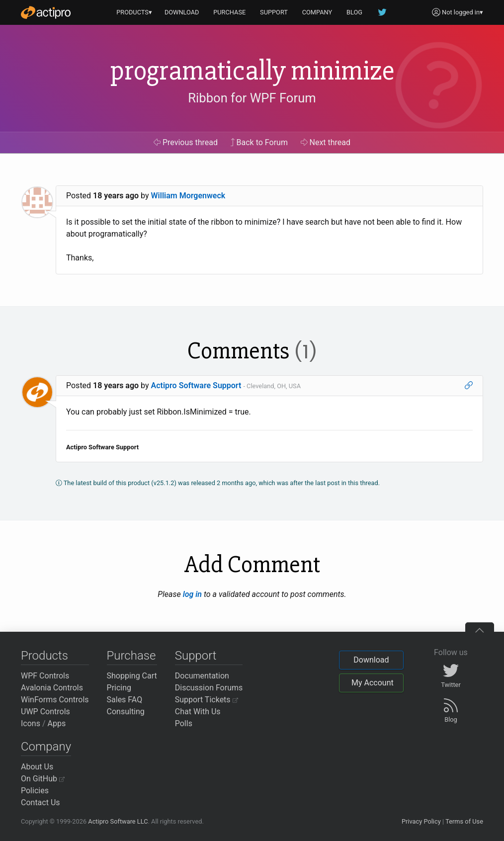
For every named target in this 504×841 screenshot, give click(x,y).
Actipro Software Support (196, 385)
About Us (37, 767)
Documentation (202, 676)
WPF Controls (45, 676)
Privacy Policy (421, 821)
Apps (57, 723)
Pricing (119, 688)
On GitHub (43, 779)
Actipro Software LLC (118, 821)
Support (196, 656)
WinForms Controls (55, 700)
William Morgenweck (188, 196)
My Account (373, 683)
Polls (184, 723)
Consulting (126, 712)
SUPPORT (274, 12)
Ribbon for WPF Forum (252, 98)
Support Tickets (207, 700)
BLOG (354, 12)
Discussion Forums (209, 688)
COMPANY (317, 12)
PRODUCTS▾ (134, 12)
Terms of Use (464, 821)
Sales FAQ (125, 700)
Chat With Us (198, 712)
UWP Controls (45, 712)
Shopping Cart (132, 676)
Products (44, 656)
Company (46, 747)
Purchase (131, 656)
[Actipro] (46, 12)
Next (326, 142)
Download (371, 660)
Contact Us (41, 802)
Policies (35, 791)
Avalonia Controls (52, 688)
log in (192, 594)
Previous (186, 142)
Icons (31, 723)
